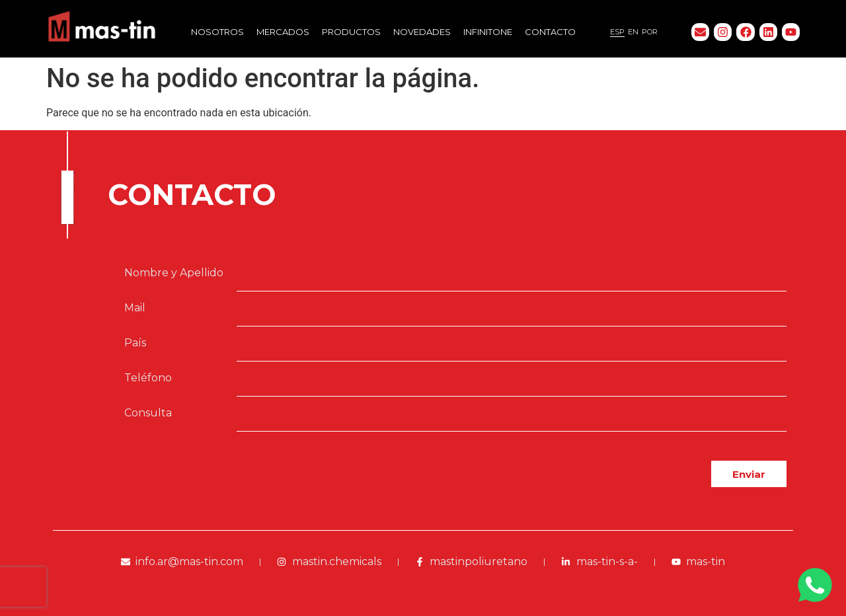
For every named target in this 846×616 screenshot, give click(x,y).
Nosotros (217, 32)
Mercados (283, 32)
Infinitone (488, 32)
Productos (351, 32)
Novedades (422, 32)
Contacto (550, 32)
